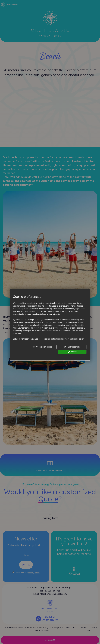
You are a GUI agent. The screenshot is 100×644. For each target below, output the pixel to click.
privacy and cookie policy (74, 339)
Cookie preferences (42, 347)
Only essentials (72, 347)
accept (72, 352)
